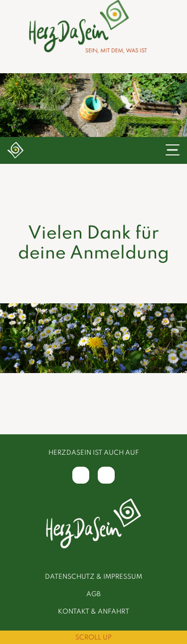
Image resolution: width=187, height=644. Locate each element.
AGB (93, 594)
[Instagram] (106, 475)
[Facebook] (81, 475)
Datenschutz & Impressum (93, 577)
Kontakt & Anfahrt (93, 612)
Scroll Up (93, 638)
